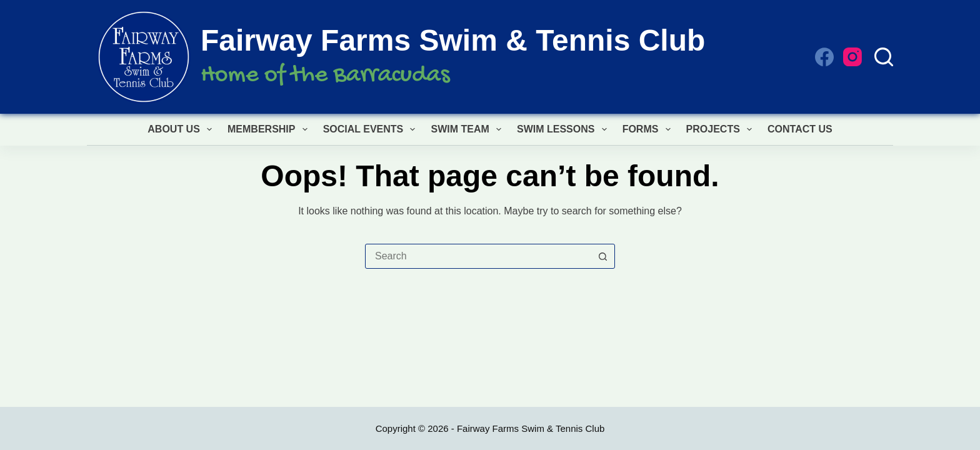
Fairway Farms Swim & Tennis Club (453, 40)
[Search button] (602, 256)
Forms (649, 129)
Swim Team (468, 129)
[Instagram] (852, 57)
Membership (270, 129)
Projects (722, 129)
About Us (182, 129)
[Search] (884, 57)
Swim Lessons (564, 129)
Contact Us (800, 129)
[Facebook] (824, 57)
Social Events (372, 129)
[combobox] (478, 256)
